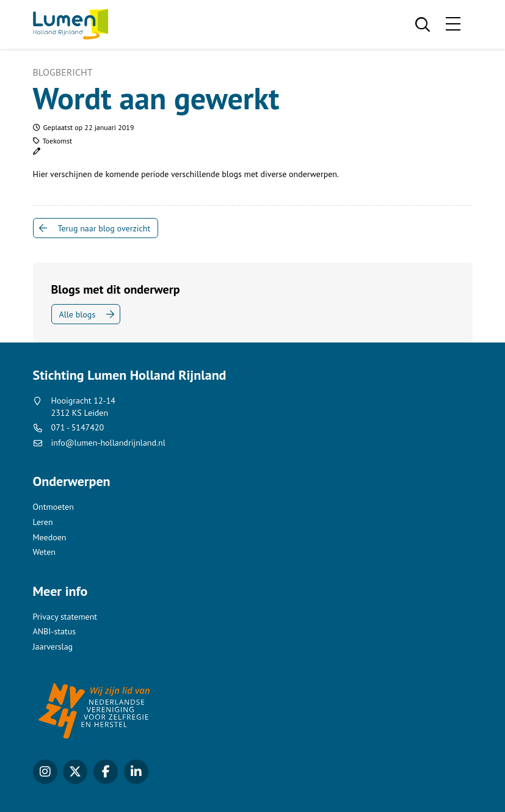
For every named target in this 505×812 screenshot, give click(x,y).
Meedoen (50, 537)
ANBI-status (55, 631)
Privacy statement (65, 617)
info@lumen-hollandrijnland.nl (108, 443)
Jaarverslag (53, 647)
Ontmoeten (53, 507)
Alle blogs (78, 314)
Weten (44, 552)
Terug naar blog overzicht (104, 228)
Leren (43, 522)
